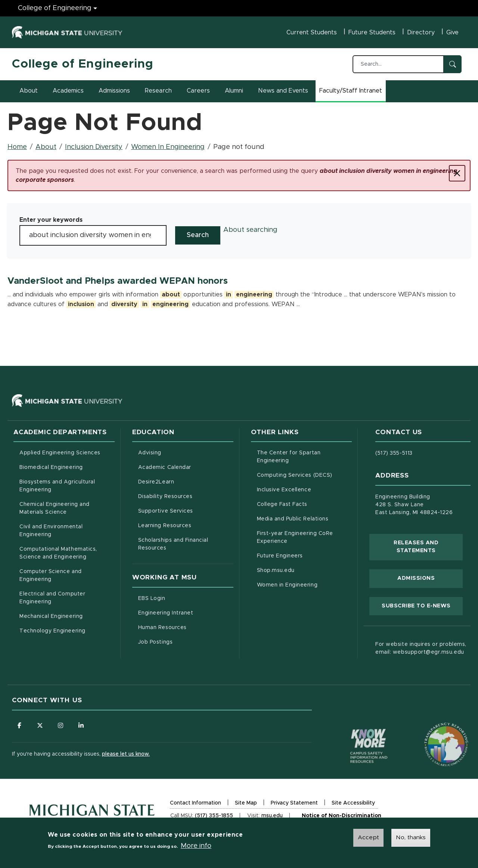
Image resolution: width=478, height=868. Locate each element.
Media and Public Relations (293, 519)
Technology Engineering (52, 631)
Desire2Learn (186, 481)
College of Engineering (83, 64)
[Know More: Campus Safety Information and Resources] (355, 730)
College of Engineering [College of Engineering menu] (55, 8)
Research (158, 91)
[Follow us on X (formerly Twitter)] (40, 725)
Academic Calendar (186, 467)
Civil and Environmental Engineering (51, 531)
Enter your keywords (51, 220)
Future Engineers (280, 556)
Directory (421, 32)
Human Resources (186, 627)
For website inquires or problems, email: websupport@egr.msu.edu (421, 648)
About (29, 91)
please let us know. (126, 754)
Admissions (114, 91)
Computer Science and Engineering (51, 575)
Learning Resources (186, 525)
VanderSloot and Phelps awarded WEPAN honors (118, 281)
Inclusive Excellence (284, 490)
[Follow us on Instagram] (60, 725)
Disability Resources (186, 496)
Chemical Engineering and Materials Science (55, 508)
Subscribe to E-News (422, 605)
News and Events (283, 91)
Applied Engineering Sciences (60, 453)
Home (17, 147)
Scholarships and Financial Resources (173, 544)
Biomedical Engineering (51, 467)
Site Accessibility (353, 804)
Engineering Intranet (186, 612)
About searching (250, 230)
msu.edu (272, 817)
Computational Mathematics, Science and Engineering (67, 553)
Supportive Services (186, 510)
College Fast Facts (305, 504)
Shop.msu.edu (305, 570)
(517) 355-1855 (214, 816)
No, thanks (411, 839)
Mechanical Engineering (51, 616)
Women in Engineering (287, 585)
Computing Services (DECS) (305, 475)
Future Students (372, 32)
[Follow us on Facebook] (19, 725)
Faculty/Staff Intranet (352, 93)
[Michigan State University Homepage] (92, 818)
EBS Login (183, 598)
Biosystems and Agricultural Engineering (67, 486)
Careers (198, 91)
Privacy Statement (294, 804)
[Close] (457, 173)
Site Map (246, 803)
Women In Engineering (168, 147)
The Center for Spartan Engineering (304, 457)
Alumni (234, 91)
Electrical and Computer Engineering (52, 598)
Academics (68, 91)
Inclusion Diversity (94, 147)
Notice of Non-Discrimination (341, 817)
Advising (150, 453)
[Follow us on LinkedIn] (81, 725)
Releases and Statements (428, 547)
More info (196, 847)
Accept (368, 839)
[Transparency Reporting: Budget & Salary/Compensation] (432, 730)
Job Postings (186, 641)
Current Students (312, 32)
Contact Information (195, 803)
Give (452, 32)
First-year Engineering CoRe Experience (295, 537)
